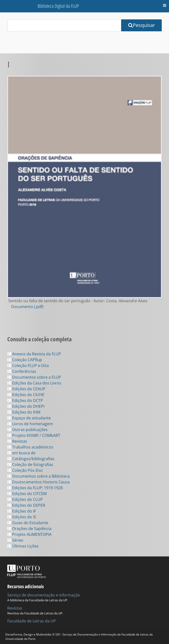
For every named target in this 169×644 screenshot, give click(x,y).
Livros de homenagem (30, 424)
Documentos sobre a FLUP (34, 377)
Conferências (22, 371)
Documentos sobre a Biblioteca (38, 476)
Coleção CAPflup (25, 360)
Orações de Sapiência (29, 529)
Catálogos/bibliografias (31, 459)
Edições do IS (22, 517)
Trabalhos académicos (30, 447)
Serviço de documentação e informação (44, 595)
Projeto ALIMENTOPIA (29, 534)
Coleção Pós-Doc (25, 470)
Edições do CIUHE (26, 395)
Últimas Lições (23, 546)
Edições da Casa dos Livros (34, 383)
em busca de (21, 453)
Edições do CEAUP (26, 389)
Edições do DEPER (26, 505)
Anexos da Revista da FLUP (34, 354)
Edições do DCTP (25, 400)
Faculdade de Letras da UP (32, 621)
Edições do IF (22, 511)
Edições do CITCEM (27, 494)
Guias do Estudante (28, 523)
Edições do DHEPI (26, 406)
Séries (15, 540)
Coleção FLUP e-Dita (28, 366)
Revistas (17, 441)
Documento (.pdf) (27, 307)
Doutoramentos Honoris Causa (38, 482)
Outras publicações (27, 430)
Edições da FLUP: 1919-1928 (35, 488)
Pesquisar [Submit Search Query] (142, 25)
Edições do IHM (24, 412)
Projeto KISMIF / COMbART (34, 435)
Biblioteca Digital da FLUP (58, 6)
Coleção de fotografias (30, 465)
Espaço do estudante (29, 418)
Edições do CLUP (25, 499)
